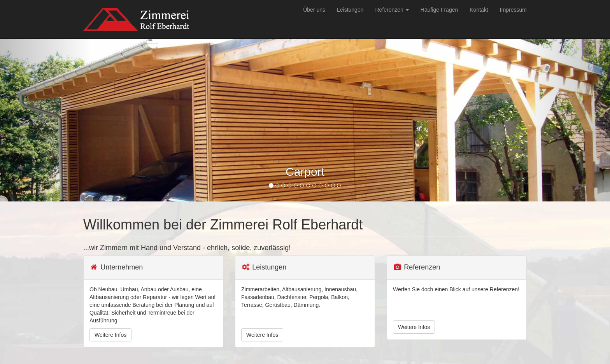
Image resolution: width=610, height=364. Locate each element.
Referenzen (392, 10)
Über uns (314, 10)
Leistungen (350, 10)
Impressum (513, 10)
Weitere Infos (110, 335)
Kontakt (479, 10)
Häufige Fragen (439, 10)
